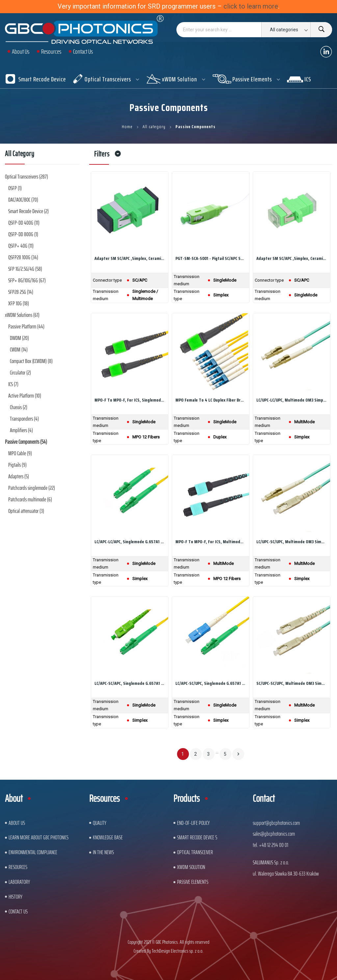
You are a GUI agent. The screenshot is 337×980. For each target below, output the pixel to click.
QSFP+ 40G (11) (21, 246)
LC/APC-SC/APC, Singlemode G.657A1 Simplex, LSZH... (130, 683)
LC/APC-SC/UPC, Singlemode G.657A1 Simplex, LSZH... (211, 683)
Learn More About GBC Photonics (39, 837)
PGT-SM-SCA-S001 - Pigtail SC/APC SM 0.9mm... (211, 258)
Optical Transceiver (195, 852)
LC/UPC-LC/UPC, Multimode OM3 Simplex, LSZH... (292, 400)
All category (20, 155)
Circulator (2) (20, 373)
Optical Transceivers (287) (26, 177)
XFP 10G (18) (19, 303)
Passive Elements (193, 882)
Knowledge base (108, 837)
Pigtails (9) (17, 465)
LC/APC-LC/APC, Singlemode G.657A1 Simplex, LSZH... (130, 542)
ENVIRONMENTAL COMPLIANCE (33, 852)
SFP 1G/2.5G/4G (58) (25, 269)
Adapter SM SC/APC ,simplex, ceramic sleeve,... (130, 258)
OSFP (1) (15, 188)
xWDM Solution (191, 867)
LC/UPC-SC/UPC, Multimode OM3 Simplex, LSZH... (292, 542)
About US (17, 823)
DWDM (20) (19, 338)
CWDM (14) (19, 350)
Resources (18, 867)
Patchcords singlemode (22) (32, 488)
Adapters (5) (19, 476)
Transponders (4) (24, 419)
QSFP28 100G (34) (23, 257)
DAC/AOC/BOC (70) (23, 200)
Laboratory (19, 882)
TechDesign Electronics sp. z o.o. (178, 951)
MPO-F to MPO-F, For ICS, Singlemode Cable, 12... (130, 400)
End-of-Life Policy (193, 823)
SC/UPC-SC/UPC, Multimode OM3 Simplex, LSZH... (292, 683)
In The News (103, 852)
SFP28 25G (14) (21, 292)
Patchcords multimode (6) (30, 499)
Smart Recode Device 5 (197, 837)
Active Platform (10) (25, 396)
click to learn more (251, 6)
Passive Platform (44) (26, 326)
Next (238, 754)
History (15, 897)
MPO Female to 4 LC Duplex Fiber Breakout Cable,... (211, 400)
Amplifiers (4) (21, 430)
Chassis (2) (19, 407)
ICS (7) (13, 384)
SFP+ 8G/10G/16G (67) (27, 280)
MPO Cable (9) (20, 453)
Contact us (18, 911)
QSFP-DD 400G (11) (24, 223)
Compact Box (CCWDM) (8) (31, 361)
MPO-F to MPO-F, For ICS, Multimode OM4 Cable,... (211, 542)
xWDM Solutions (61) (22, 315)
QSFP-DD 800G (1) (23, 234)
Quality (100, 823)
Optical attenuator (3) (26, 511)
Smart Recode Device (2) (28, 211)
